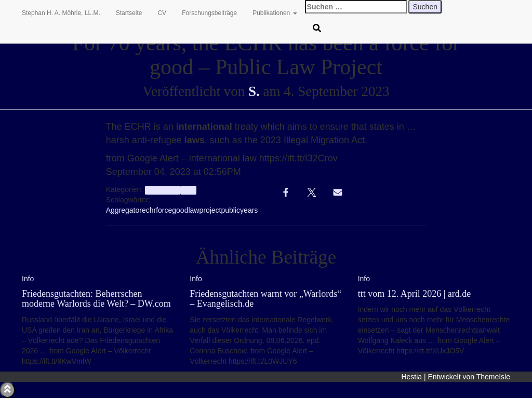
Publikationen (275, 13)
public (231, 210)
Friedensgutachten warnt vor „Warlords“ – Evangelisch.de (265, 299)
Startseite (129, 13)
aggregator (162, 190)
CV (162, 13)
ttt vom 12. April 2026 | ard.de (415, 294)
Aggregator (124, 210)
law (194, 210)
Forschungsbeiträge (209, 13)
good (180, 210)
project (210, 210)
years (249, 210)
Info (188, 190)
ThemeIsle (493, 377)
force (164, 210)
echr (149, 210)
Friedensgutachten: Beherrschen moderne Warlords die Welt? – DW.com (96, 299)
